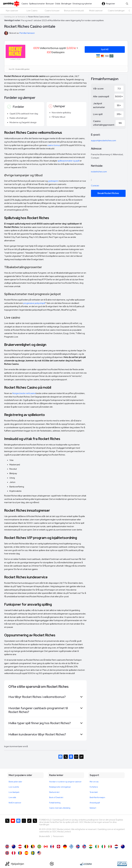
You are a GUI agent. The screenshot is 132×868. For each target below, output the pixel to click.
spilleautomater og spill (68, 161)
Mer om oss (94, 782)
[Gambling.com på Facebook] (18, 830)
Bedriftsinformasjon (97, 797)
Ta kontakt (94, 792)
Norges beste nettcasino (24, 393)
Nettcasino (22, 17)
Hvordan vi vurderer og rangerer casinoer (65, 782)
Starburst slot (54, 792)
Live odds (12, 797)
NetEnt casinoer (15, 803)
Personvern (58, 836)
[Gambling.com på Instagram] (24, 830)
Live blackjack (14, 792)
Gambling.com (10, 17)
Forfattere (94, 787)
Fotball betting (55, 803)
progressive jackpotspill (34, 303)
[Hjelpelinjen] (15, 864)
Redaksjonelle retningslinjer (60, 787)
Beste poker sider (15, 782)
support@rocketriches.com (103, 141)
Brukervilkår (45, 836)
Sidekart (93, 808)
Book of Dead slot (56, 797)
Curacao (95, 186)
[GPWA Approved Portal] (122, 864)
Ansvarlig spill (95, 803)
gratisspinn (53, 181)
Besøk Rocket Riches (108, 193)
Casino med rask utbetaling (60, 808)
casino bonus (54, 145)
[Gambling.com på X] (7, 830)
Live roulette (14, 787)
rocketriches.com (99, 172)
